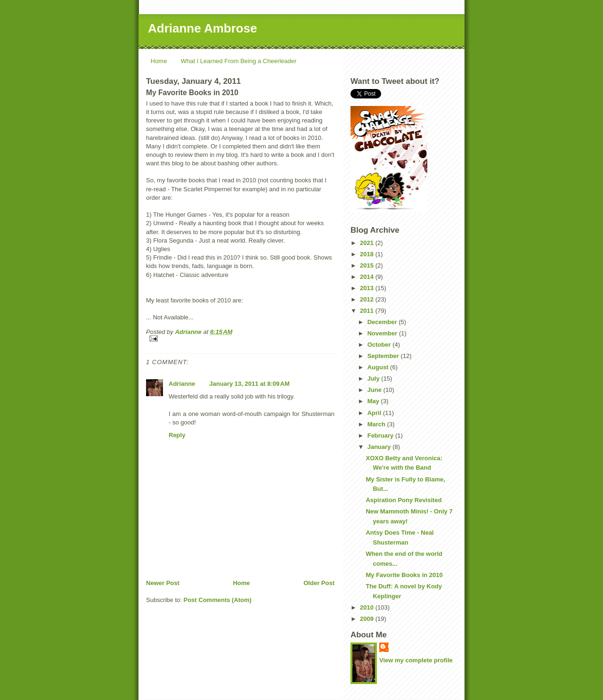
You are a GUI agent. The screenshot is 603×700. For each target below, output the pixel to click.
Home (159, 61)
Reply (177, 435)
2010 (368, 607)
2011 (368, 311)
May (374, 401)
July (375, 378)
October (380, 345)
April (375, 413)
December (383, 322)
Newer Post (163, 583)
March (377, 424)
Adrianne (182, 384)
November (383, 333)
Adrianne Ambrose (203, 28)
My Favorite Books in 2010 (404, 575)
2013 (368, 288)
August (379, 367)
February (381, 435)
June (375, 390)
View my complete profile (416, 660)
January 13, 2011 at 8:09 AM (249, 384)
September (384, 356)
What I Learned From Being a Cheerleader (239, 61)
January (380, 447)
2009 (368, 619)
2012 (368, 299)
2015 (368, 265)
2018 (368, 254)
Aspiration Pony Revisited (403, 500)
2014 (368, 277)
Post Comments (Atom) (218, 600)
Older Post (319, 583)
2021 (368, 243)
